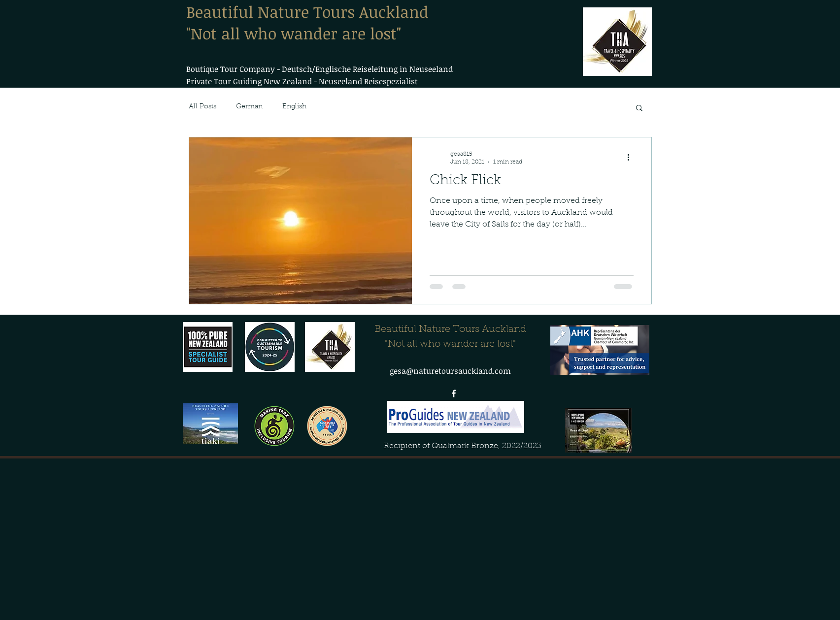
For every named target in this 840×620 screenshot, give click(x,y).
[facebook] (454, 393)
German (249, 107)
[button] (639, 109)
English (294, 107)
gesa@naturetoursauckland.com (450, 371)
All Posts (202, 107)
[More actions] (632, 158)
